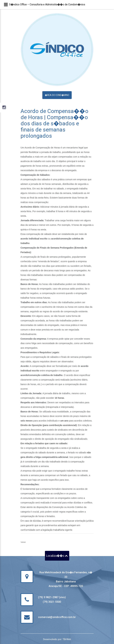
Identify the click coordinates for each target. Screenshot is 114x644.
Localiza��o (57, 556)
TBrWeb (67, 639)
